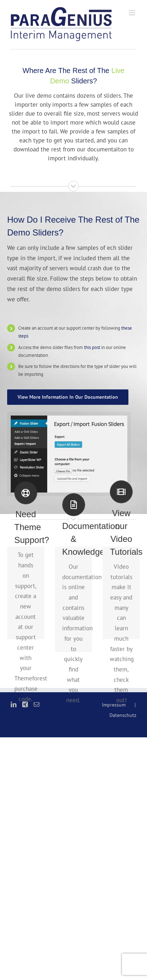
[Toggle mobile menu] (133, 13)
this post (92, 347)
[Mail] (36, 704)
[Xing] (25, 704)
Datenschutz (123, 715)
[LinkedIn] (14, 704)
